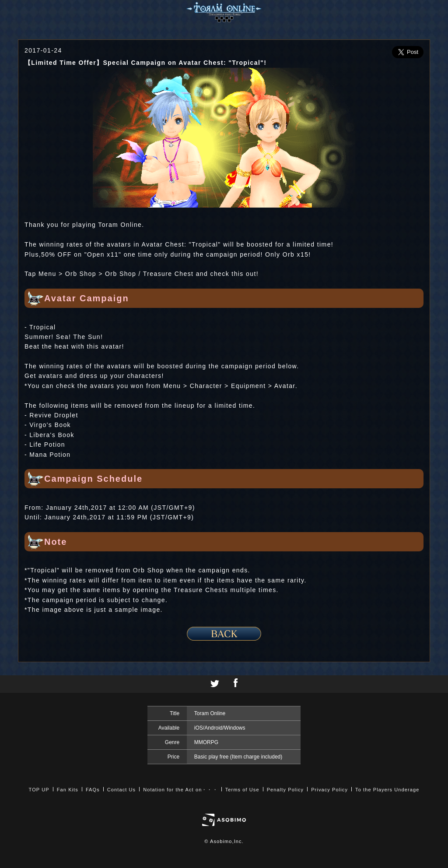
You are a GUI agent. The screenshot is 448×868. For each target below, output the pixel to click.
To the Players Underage (387, 790)
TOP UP (39, 790)
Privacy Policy (329, 790)
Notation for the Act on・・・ (180, 790)
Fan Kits (68, 790)
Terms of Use (242, 790)
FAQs (93, 790)
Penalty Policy (285, 790)
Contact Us (121, 790)
